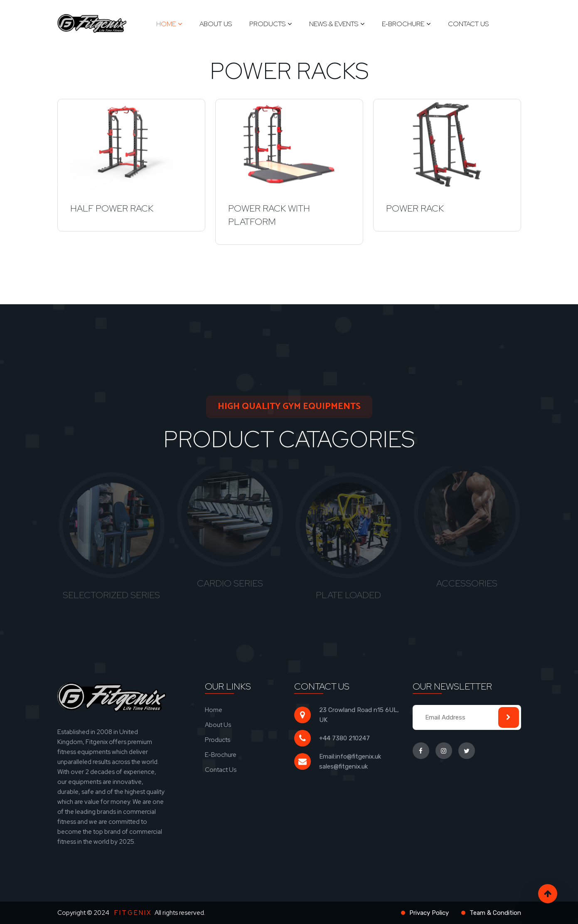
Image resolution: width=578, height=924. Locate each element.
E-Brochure (403, 24)
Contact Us (468, 24)
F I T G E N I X (133, 913)
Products (267, 24)
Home (166, 24)
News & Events (334, 24)
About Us (216, 24)
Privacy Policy (429, 913)
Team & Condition (495, 913)
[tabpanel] (112, 535)
